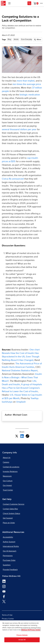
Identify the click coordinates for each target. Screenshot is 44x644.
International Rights (11, 546)
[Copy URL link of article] (27, 436)
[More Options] (41, 3)
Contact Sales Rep (10, 509)
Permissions (8, 556)
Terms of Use (7, 615)
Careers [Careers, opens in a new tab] (6, 462)
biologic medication (30, 95)
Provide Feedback (10, 570)
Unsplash (21, 402)
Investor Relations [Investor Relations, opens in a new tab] (10, 472)
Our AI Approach (10, 551)
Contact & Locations (11, 467)
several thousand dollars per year (19, 129)
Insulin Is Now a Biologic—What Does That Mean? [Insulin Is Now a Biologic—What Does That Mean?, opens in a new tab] (22, 378)
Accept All (22, 640)
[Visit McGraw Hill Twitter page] (4, 601)
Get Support (8, 518)
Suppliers (7, 565)
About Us (7, 458)
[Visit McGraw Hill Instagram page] (4, 586)
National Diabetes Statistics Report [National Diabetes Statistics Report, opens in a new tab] (20, 371)
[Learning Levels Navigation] (9, 3)
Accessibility (8, 537)
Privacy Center (8, 619)
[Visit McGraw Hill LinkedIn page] (4, 581)
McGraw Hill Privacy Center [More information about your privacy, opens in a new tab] (31, 630)
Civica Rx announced (13, 179)
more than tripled (26, 81)
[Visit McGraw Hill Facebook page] (4, 596)
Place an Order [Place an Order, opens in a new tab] (9, 523)
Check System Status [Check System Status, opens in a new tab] (11, 513)
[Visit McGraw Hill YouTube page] (4, 591)
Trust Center (8, 490)
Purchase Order (9, 560)
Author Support (9, 542)
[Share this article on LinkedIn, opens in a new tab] (22, 436)
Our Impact (7, 485)
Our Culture (8, 481)
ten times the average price (27, 84)
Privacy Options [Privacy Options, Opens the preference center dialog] (22, 635)
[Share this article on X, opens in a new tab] (17, 436)
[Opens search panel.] (29, 3)
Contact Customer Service (14, 504)
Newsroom (7, 476)
